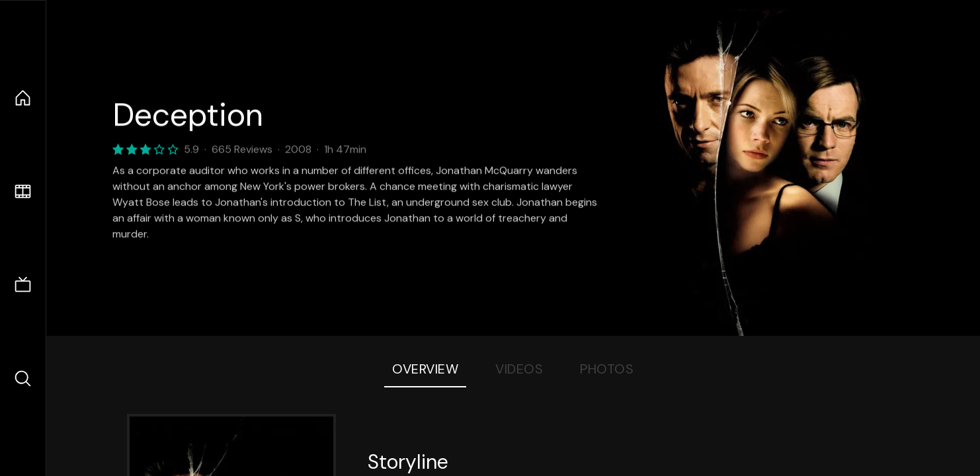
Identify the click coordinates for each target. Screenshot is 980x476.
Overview (425, 369)
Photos (607, 369)
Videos (519, 369)
